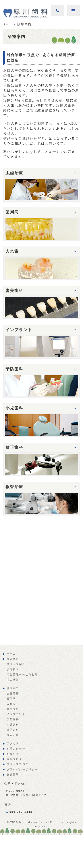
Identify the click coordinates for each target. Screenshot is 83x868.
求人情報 (13, 680)
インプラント (16, 714)
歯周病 (11, 699)
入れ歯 (11, 704)
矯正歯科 (13, 730)
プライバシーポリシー (22, 769)
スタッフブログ (18, 764)
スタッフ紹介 (16, 664)
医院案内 (13, 659)
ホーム (11, 654)
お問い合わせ (16, 749)
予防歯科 (13, 719)
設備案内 (13, 669)
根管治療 (13, 735)
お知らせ (13, 754)
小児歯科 (13, 725)
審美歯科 (13, 709)
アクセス (13, 743)
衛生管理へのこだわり (22, 675)
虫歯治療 (13, 694)
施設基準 (13, 775)
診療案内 (13, 688)
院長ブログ (14, 759)
